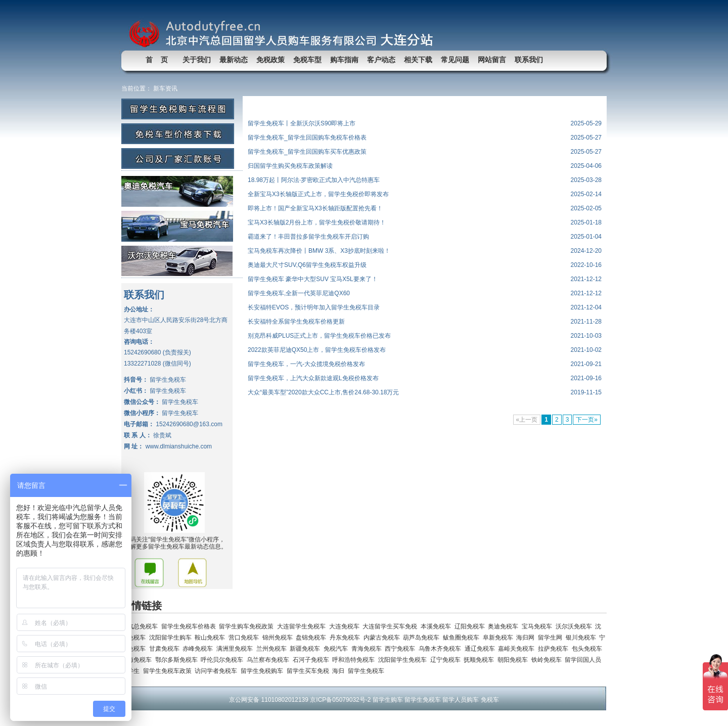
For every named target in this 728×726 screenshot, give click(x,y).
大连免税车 (346, 626)
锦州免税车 (279, 638)
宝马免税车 (539, 626)
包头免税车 (588, 649)
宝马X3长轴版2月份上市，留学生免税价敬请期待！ (317, 222)
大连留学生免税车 (303, 626)
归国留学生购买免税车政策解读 (290, 166)
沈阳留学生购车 (172, 638)
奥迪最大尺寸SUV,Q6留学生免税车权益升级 (307, 265)
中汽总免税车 (141, 626)
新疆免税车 (307, 649)
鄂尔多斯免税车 (178, 660)
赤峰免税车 (199, 649)
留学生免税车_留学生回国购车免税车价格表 (307, 138)
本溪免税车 (438, 626)
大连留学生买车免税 (392, 626)
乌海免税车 (138, 660)
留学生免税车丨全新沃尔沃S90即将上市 (302, 123)
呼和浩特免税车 (355, 660)
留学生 (132, 671)
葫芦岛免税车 (423, 638)
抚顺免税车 (481, 660)
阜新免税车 (500, 638)
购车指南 (344, 60)
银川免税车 (583, 638)
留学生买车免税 (310, 671)
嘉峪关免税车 (518, 649)
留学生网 (552, 638)
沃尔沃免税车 (576, 626)
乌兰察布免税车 (270, 660)
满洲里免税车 (236, 649)
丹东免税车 (347, 638)
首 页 (157, 60)
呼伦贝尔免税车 (224, 660)
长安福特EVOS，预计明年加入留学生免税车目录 (314, 307)
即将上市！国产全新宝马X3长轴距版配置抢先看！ (315, 208)
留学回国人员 (584, 660)
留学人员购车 (461, 700)
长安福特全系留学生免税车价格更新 (296, 322)
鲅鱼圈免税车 (463, 638)
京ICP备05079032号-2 (340, 700)
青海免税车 (368, 649)
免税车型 (307, 60)
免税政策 (270, 60)
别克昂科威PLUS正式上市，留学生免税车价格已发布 (319, 336)
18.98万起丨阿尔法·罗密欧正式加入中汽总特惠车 (314, 180)
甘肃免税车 (166, 649)
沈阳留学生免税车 (404, 660)
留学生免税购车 (264, 671)
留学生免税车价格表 (190, 626)
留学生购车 (388, 700)
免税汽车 (337, 649)
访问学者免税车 (218, 671)
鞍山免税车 (212, 638)
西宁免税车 (402, 649)
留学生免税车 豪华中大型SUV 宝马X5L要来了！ (313, 279)
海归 (340, 671)
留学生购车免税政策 (248, 626)
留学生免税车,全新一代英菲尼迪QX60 (299, 293)
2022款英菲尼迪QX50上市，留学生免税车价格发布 (317, 350)
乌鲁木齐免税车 (442, 649)
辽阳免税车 (471, 626)
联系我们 (529, 60)
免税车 (490, 700)
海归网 (527, 638)
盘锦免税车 (313, 638)
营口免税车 (245, 638)
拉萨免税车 (555, 649)
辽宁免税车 (447, 660)
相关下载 (418, 60)
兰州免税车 (273, 649)
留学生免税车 (367, 671)
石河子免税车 (313, 660)
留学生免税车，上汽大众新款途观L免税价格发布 (313, 378)
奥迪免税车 (505, 626)
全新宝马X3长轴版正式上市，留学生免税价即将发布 (318, 194)
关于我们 (197, 60)
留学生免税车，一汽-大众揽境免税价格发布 (306, 364)
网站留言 (492, 60)
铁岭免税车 (548, 660)
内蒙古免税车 (383, 638)
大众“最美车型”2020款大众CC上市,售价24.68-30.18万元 (323, 392)
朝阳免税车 (514, 660)
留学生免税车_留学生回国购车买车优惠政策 (307, 152)
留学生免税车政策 (169, 671)
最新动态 (234, 60)
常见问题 (455, 60)
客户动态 (381, 60)
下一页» (587, 420)
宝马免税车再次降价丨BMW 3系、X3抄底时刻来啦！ (319, 251)
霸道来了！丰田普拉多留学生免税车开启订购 (308, 237)
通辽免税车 (482, 649)
